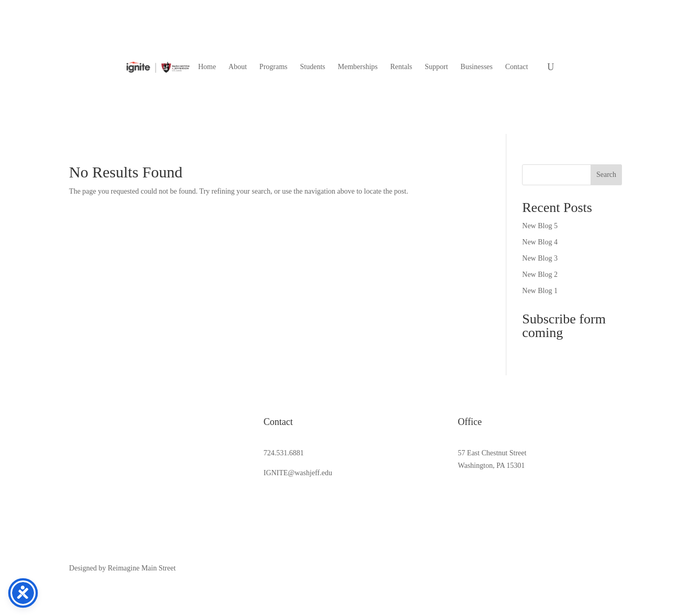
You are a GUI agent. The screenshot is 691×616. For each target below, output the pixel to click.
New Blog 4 (540, 242)
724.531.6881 (284, 453)
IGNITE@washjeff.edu (298, 473)
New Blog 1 (540, 291)
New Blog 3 (540, 258)
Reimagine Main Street (142, 568)
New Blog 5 (540, 226)
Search (606, 175)
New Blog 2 (540, 275)
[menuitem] (207, 67)
